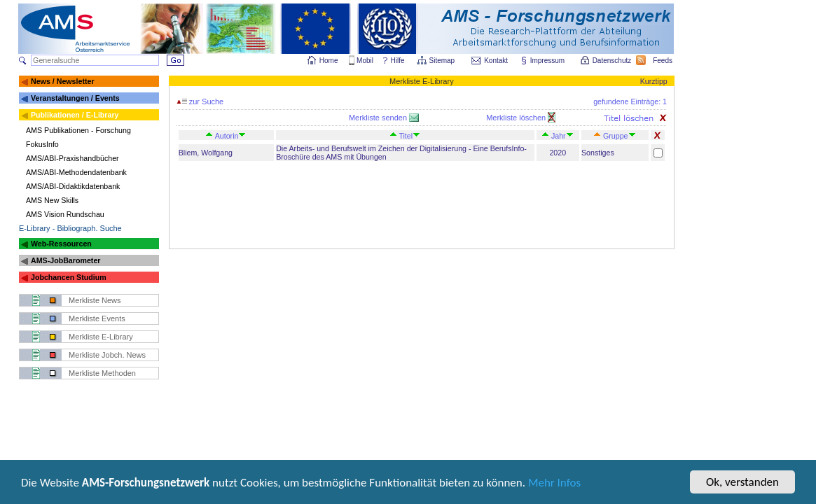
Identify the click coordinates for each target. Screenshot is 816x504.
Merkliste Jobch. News (107, 355)
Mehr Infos (554, 485)
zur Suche (200, 101)
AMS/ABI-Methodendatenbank (76, 172)
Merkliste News (95, 300)
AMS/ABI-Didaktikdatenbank (73, 186)
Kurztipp (654, 81)
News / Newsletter (63, 81)
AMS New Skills (52, 200)
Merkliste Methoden (102, 373)
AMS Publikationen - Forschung (78, 130)
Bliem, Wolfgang (206, 153)
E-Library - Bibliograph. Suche (70, 228)
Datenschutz (613, 61)
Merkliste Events (97, 318)
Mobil (365, 61)
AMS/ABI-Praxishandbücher (72, 158)
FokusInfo (42, 144)
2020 (558, 153)
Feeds (663, 61)
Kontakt (496, 61)
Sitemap (443, 61)
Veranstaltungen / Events (75, 98)
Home (329, 61)
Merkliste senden (379, 118)
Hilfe (398, 61)
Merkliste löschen (517, 118)
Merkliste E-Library (101, 337)
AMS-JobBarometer (65, 260)
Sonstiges (598, 153)
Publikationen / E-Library (75, 115)
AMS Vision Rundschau (65, 214)
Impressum (548, 61)
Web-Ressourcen (61, 244)
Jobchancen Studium (69, 277)
